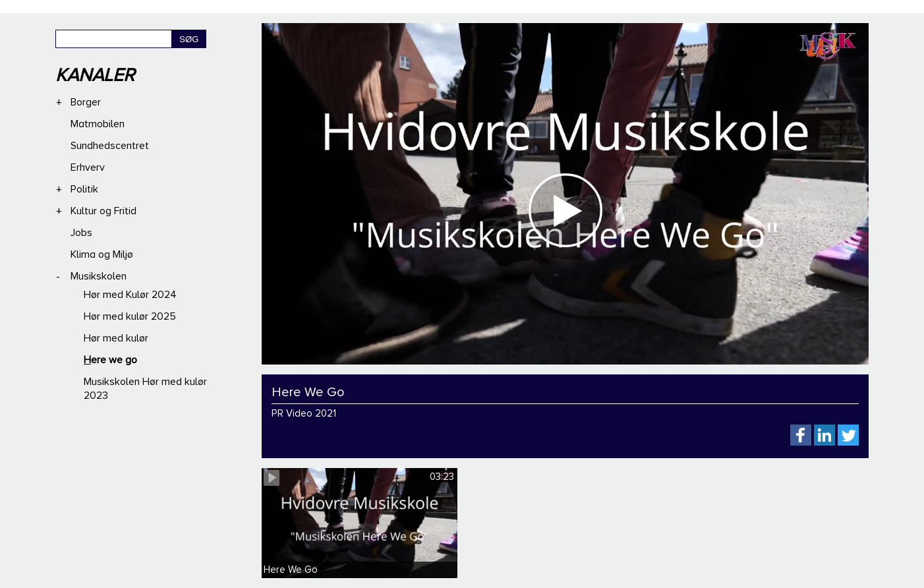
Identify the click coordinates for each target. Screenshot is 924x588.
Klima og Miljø (102, 254)
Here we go (110, 360)
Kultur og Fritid (103, 211)
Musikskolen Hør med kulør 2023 (145, 389)
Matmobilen (98, 124)
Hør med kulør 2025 (130, 316)
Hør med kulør (116, 338)
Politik (84, 189)
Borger (86, 102)
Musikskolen (99, 276)
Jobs (81, 233)
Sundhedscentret (110, 146)
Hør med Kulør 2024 (130, 295)
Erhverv (88, 167)
